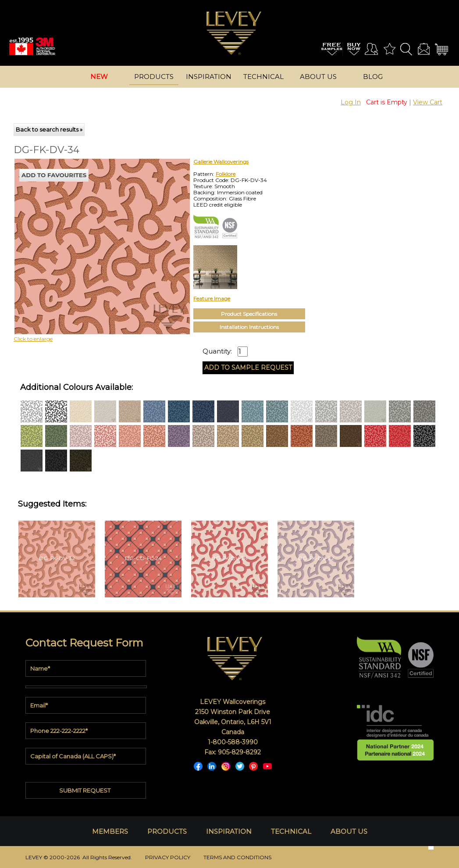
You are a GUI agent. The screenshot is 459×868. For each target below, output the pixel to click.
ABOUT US (349, 831)
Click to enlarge (33, 339)
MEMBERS (110, 831)
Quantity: (217, 351)
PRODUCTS (167, 831)
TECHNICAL (291, 831)
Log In (351, 102)
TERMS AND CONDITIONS (237, 857)
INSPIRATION (229, 831)
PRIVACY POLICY (168, 857)
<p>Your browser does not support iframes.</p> (86, 236)
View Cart (428, 102)
